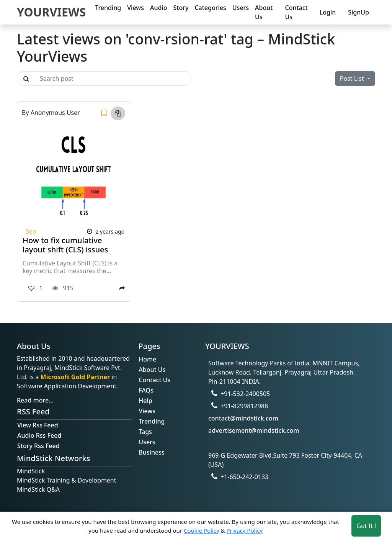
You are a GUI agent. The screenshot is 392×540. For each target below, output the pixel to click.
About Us (264, 12)
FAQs (146, 390)
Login (328, 12)
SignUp (359, 12)
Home (147, 359)
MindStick (31, 471)
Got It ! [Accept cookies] (366, 526)
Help (145, 401)
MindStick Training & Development (67, 480)
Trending (108, 8)
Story (181, 8)
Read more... (35, 400)
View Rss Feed (38, 425)
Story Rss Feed (38, 446)
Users (241, 8)
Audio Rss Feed (39, 435)
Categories (210, 8)
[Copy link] (118, 113)
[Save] (104, 113)
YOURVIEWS (51, 12)
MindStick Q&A (38, 489)
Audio (159, 8)
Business (151, 452)
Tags (145, 432)
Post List (353, 79)
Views (136, 8)
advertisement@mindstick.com (254, 430)
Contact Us (296, 12)
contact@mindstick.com (243, 418)
